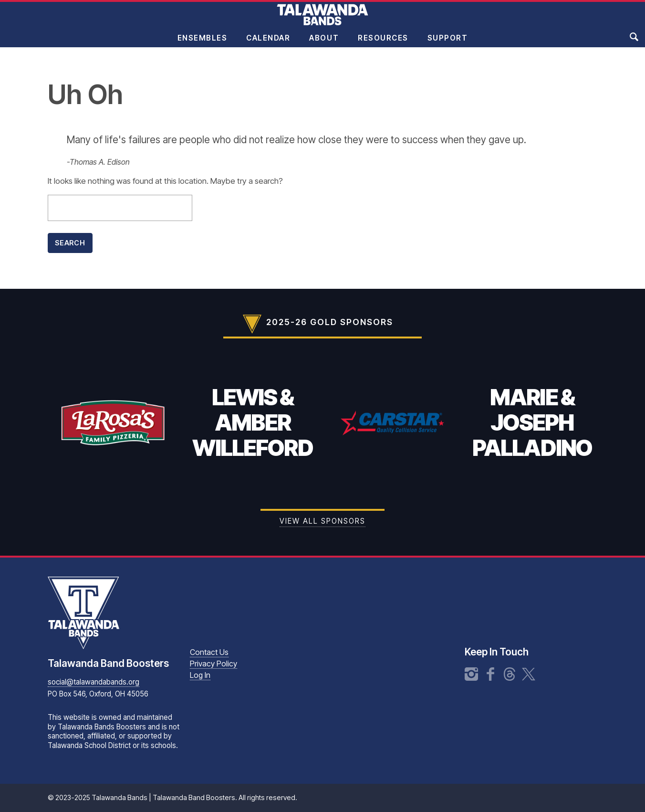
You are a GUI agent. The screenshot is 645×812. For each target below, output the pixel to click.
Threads (510, 674)
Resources (383, 45)
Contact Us (209, 652)
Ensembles (203, 45)
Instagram (471, 674)
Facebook (490, 674)
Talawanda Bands (322, 21)
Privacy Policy (213, 664)
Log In (200, 675)
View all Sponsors (322, 521)
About (324, 45)
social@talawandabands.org (94, 682)
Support (448, 45)
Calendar (268, 45)
